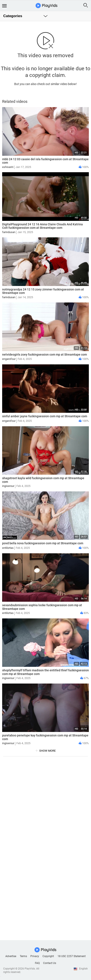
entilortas (8, 548)
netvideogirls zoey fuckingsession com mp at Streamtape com (45, 355)
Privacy (35, 956)
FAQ (37, 963)
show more (47, 751)
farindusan (9, 232)
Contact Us (50, 963)
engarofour (9, 359)
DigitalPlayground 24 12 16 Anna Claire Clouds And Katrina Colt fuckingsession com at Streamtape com (42, 226)
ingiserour (8, 486)
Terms (23, 956)
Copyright (48, 956)
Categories (13, 16)
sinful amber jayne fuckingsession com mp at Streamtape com (45, 416)
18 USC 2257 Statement (72, 956)
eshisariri (8, 167)
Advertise (11, 956)
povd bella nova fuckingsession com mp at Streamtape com (43, 543)
